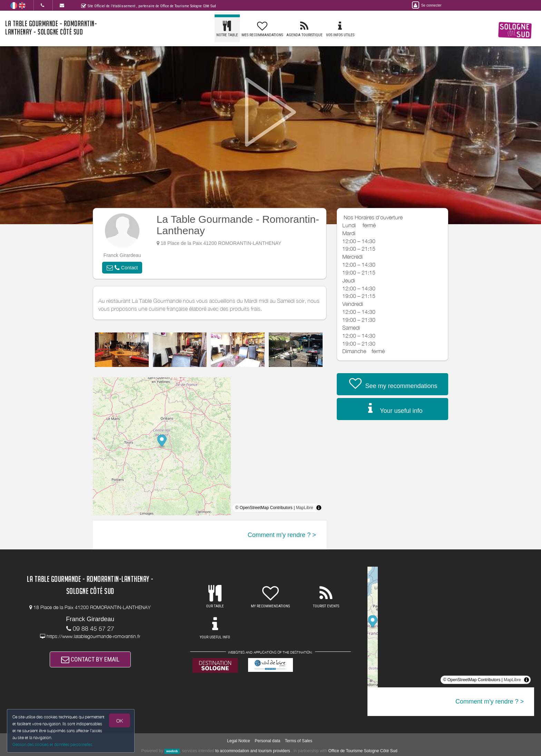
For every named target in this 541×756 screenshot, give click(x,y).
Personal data (267, 741)
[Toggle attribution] (319, 508)
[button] (122, 268)
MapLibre (305, 508)
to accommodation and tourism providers (253, 751)
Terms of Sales (299, 741)
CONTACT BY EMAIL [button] (90, 659)
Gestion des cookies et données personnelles (52, 744)
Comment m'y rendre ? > (282, 535)
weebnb (172, 751)
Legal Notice (239, 741)
